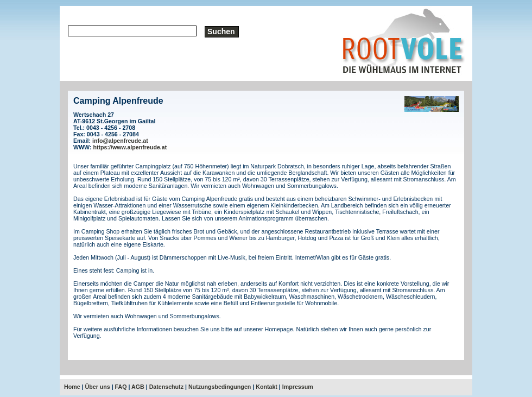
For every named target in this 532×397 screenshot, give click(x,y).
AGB (138, 387)
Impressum (298, 387)
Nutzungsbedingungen (220, 387)
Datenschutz (166, 387)
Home (72, 387)
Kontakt (267, 387)
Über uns (98, 387)
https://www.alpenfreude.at (130, 147)
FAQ (121, 387)
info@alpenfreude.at (120, 141)
